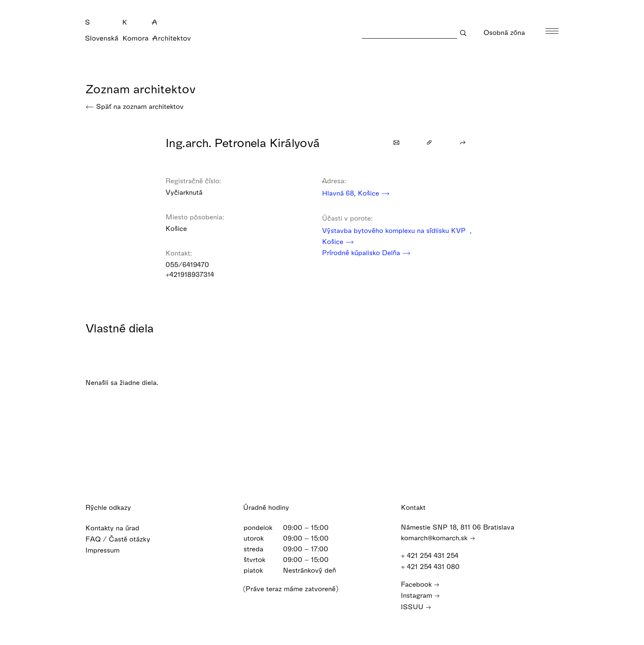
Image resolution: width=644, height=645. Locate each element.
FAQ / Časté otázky (123, 539)
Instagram (420, 595)
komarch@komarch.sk (438, 538)
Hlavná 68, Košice (356, 193)
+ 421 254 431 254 (434, 555)
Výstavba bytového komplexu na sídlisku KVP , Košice (397, 237)
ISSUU (416, 607)
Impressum (108, 550)
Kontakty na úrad (118, 528)
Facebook (420, 584)
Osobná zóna (509, 32)
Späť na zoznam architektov (135, 106)
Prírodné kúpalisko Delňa (366, 252)
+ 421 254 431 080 (434, 566)
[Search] (409, 33)
